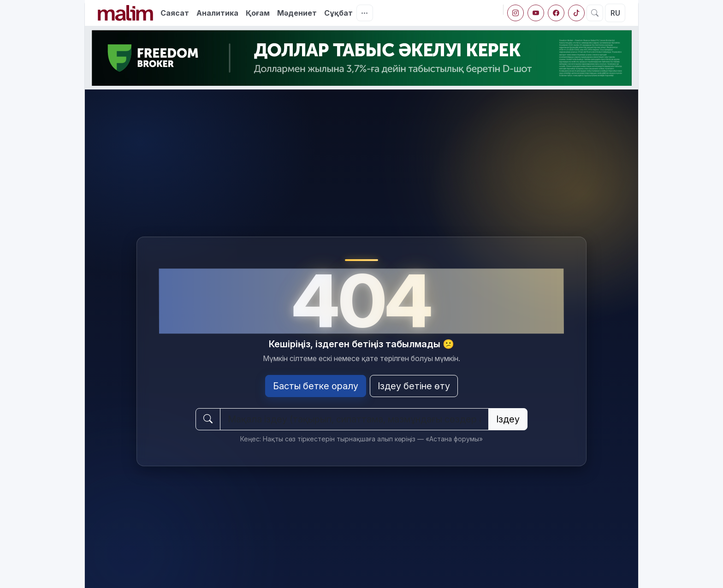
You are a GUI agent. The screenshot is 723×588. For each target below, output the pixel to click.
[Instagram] (516, 13)
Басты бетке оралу (316, 386)
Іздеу (508, 419)
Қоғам (258, 13)
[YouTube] (536, 13)
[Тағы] (365, 13)
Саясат (175, 13)
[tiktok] (576, 13)
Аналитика (217, 13)
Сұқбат (338, 13)
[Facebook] (556, 13)
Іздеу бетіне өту (414, 386)
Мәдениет (297, 13)
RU (615, 13)
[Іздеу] (595, 13)
